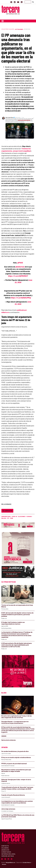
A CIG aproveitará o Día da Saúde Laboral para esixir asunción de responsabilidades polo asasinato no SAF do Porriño (17, 645)
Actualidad (19, 29)
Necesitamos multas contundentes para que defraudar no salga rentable (16, 770)
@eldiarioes (20, 267)
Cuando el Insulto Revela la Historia (13, 795)
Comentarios (6, 852)
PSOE (12, 518)
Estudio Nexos (27, 862)
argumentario (6, 516)
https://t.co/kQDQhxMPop (21, 298)
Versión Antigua (8, 856)
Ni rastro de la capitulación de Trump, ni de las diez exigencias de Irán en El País (17, 717)
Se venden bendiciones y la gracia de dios (15, 751)
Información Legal (8, 854)
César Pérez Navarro (8, 29)
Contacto (5, 846)
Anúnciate (5, 850)
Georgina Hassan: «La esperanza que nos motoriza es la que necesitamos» (15, 722)
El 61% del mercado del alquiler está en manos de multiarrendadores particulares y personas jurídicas (17, 614)
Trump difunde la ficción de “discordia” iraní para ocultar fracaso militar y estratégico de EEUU (17, 788)
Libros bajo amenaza (8, 809)
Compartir (7, 511)
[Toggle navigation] (3, 21)
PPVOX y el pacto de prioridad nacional (14, 764)
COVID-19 (14, 516)
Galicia (4, 518)
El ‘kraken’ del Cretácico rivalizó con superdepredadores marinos (13, 623)
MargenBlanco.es (10, 862)
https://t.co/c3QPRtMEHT (18, 276)
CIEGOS (4, 736)
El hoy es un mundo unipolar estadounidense (16, 757)
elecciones (22, 516)
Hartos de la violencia (8, 740)
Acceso (4, 864)
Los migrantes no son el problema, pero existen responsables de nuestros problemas (17, 802)
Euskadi (29, 516)
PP (8, 518)
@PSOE (20, 263)
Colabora (5, 848)
